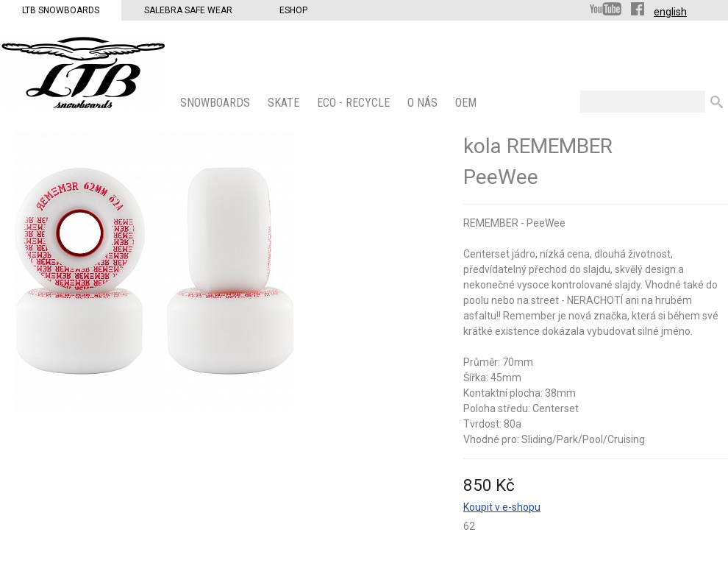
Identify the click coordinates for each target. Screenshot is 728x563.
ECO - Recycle (355, 103)
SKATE (285, 103)
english (670, 12)
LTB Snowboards (61, 10)
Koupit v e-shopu (502, 507)
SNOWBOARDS (217, 103)
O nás (424, 103)
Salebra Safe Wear (188, 10)
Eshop (293, 10)
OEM (467, 103)
